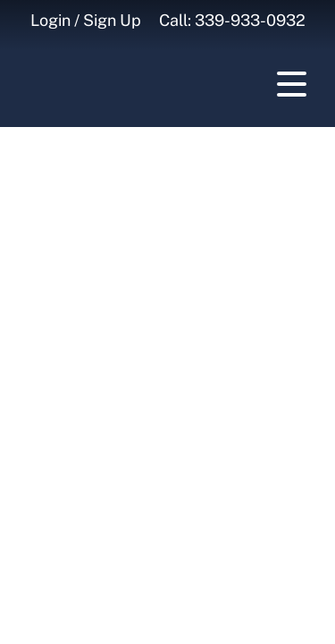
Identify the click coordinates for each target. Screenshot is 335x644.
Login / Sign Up (86, 20)
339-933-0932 (250, 20)
